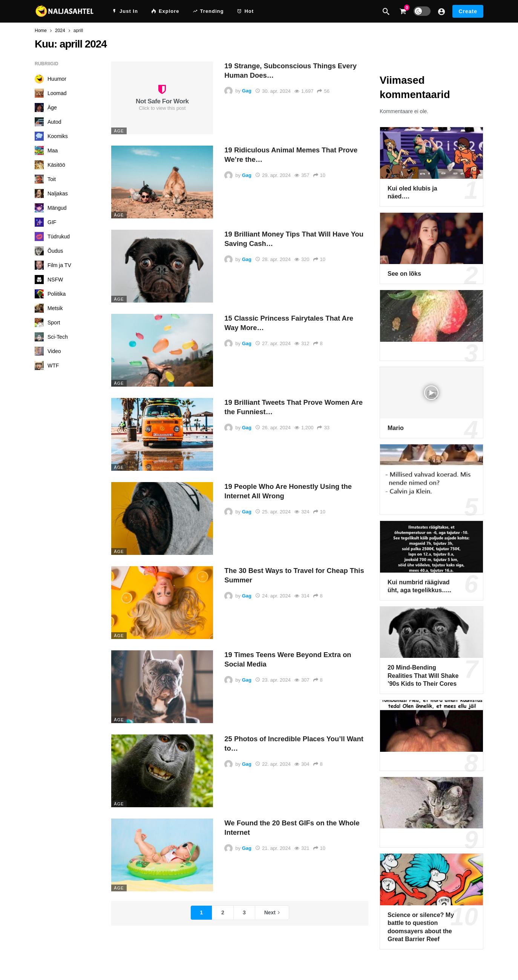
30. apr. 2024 (273, 91)
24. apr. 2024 (273, 596)
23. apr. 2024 (273, 680)
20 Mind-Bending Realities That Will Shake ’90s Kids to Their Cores (423, 676)
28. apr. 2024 (273, 259)
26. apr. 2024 (273, 428)
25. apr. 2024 (273, 512)
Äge (119, 131)
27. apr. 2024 (273, 343)
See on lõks (404, 274)
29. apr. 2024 (273, 175)
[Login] (441, 11)
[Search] (386, 11)
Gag (247, 91)
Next (270, 912)
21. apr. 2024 (273, 848)
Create (468, 11)
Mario (396, 428)
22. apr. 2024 (273, 764)
